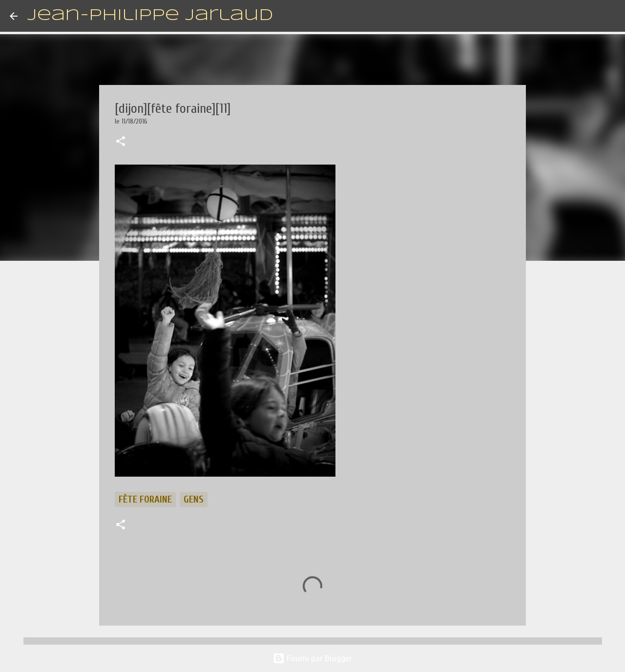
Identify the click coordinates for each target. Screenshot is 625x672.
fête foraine (145, 499)
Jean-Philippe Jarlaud (150, 16)
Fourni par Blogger (312, 658)
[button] (121, 142)
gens (194, 499)
